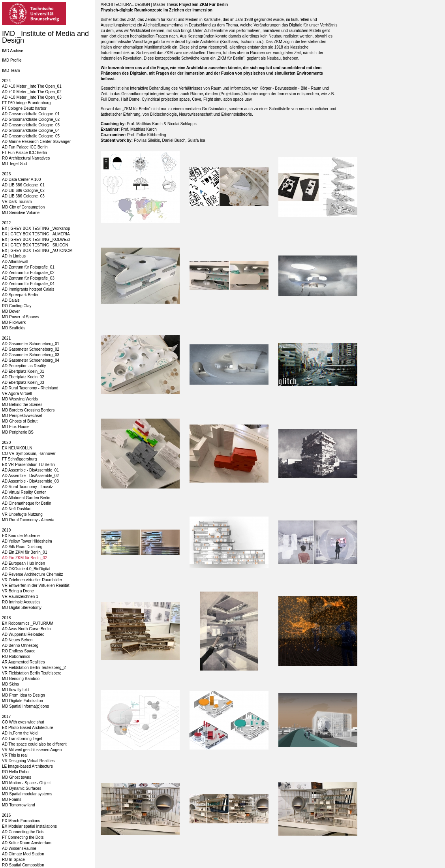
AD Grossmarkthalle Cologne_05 (31, 136)
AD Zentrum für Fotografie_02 (28, 273)
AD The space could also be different (34, 744)
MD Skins (10, 684)
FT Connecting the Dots (23, 837)
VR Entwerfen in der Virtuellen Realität (36, 585)
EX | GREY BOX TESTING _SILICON (35, 245)
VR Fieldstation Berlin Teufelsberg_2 (34, 668)
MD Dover (11, 311)
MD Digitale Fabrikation (23, 701)
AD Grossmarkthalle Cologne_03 (31, 125)
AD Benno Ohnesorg (20, 645)
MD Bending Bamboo (21, 679)
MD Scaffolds (14, 328)
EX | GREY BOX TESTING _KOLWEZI (36, 240)
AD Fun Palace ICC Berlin (25, 147)
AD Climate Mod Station (23, 854)
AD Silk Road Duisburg (22, 547)
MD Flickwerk (14, 322)
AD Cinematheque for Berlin (27, 503)
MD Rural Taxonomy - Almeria (28, 520)
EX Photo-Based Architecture (28, 728)
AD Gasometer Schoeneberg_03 (31, 355)
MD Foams (12, 799)
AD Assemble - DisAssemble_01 (30, 470)
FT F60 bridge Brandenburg (26, 103)
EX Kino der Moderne (21, 536)
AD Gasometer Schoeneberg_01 (31, 344)
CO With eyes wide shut (23, 722)
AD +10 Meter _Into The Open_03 (32, 97)
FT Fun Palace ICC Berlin (24, 153)
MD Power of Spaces (21, 317)
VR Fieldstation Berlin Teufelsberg (32, 673)
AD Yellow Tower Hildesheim (27, 541)
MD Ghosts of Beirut (20, 421)
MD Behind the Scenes (22, 405)
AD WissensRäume (19, 848)
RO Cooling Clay (17, 306)
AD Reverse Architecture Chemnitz (33, 574)
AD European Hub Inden (23, 563)
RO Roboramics (16, 657)
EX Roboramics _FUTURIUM (28, 623)
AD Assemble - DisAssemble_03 (30, 481)
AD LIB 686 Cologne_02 (23, 191)
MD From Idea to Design (23, 695)
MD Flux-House (16, 427)
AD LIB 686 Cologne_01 (23, 185)
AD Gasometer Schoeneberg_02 (31, 349)
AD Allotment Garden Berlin (26, 498)
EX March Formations (21, 821)
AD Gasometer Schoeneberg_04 (31, 360)
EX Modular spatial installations (29, 826)
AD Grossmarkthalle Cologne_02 (31, 119)
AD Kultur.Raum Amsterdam (27, 843)
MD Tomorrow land (19, 805)
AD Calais (11, 300)
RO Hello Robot (16, 772)
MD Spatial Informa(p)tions (25, 706)
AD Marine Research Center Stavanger (36, 142)
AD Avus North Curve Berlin (26, 629)
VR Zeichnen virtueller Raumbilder (32, 580)
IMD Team (11, 70)
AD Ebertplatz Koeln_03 (23, 382)
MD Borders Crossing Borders (28, 410)
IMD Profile (12, 60)
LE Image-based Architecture (27, 766)
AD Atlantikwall (15, 262)
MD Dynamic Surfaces (22, 788)
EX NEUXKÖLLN (17, 448)
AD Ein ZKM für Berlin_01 (25, 552)
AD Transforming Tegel (22, 739)
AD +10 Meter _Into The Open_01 (32, 86)
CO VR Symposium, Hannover (29, 454)
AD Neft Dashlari (17, 509)
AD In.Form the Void (20, 733)
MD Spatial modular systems (27, 794)
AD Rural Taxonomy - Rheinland (30, 388)
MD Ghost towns (17, 777)
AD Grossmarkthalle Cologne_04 (31, 131)
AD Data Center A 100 (21, 179)
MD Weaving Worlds (20, 399)
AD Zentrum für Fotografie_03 (28, 278)
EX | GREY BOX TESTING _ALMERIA (36, 234)
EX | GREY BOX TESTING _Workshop (36, 228)
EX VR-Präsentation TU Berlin (28, 465)
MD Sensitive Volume (21, 213)
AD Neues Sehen (17, 640)
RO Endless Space (19, 651)
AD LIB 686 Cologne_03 (23, 196)
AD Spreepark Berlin (20, 295)
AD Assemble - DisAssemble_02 (30, 476)
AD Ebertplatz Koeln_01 (23, 371)
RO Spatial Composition (23, 865)
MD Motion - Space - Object (26, 783)
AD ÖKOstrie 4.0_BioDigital (26, 569)
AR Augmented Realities (23, 662)
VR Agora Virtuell (17, 394)
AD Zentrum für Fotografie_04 (28, 284)
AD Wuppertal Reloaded (23, 634)
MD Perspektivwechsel (22, 416)
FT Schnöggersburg (19, 459)
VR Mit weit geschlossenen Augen (32, 750)
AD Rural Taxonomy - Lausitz (27, 487)
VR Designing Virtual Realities (28, 761)
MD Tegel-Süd (14, 164)
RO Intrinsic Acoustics (21, 602)
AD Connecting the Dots (23, 832)
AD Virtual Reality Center (24, 492)
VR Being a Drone (18, 591)
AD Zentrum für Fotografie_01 (28, 267)
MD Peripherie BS (18, 432)
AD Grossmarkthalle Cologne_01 (31, 114)
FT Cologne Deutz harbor (24, 108)
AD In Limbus (14, 256)
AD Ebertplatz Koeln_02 (23, 377)
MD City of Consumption (23, 207)
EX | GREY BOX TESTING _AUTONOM (37, 251)
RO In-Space (13, 860)
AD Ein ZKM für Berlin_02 (25, 558)
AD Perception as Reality (24, 366)
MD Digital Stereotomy (22, 608)
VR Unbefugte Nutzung (22, 514)
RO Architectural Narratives (26, 158)
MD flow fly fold (15, 690)
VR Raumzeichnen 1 (20, 597)
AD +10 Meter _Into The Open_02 (32, 92)
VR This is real (15, 755)
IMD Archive (13, 51)
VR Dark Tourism (17, 202)
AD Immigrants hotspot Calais (28, 289)
